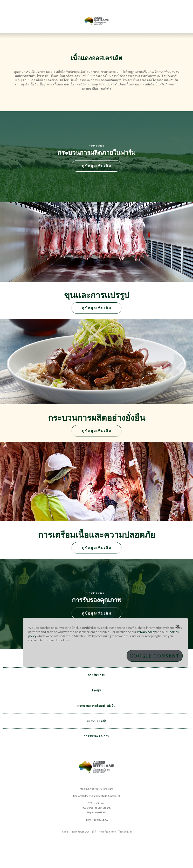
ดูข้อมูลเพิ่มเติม (97, 166)
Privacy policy (146, 632)
